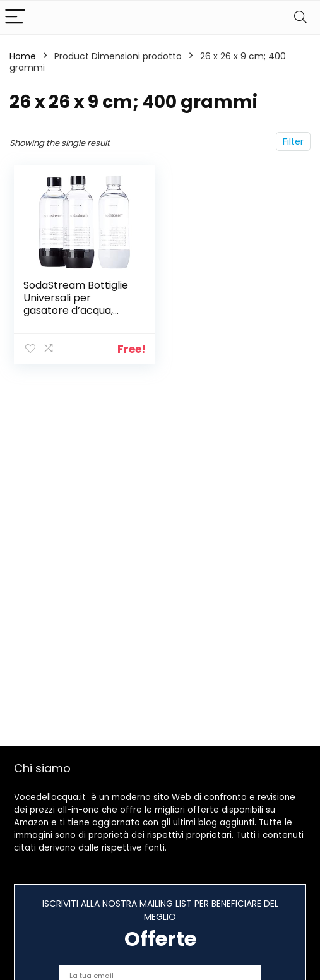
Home (23, 56)
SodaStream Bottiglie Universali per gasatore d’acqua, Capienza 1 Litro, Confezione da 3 (76, 310)
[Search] (300, 17)
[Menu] (15, 17)
